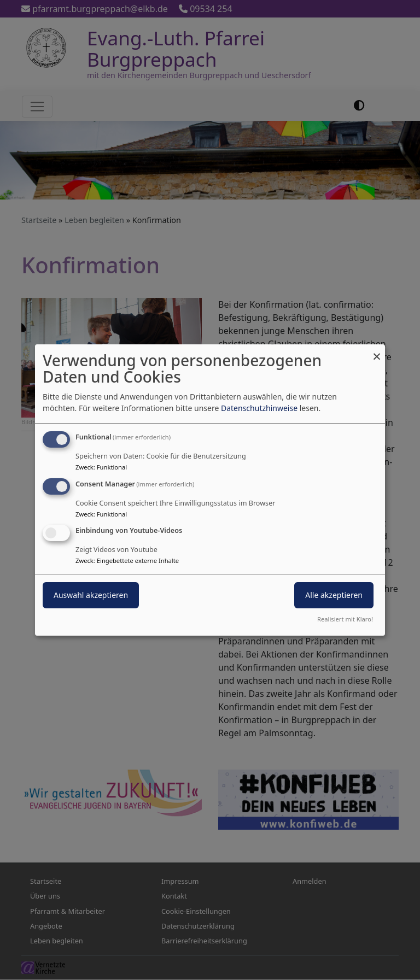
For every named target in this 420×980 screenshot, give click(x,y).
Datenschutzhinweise (259, 408)
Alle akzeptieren (334, 595)
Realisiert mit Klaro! (345, 619)
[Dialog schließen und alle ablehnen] (377, 351)
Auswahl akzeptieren (91, 595)
